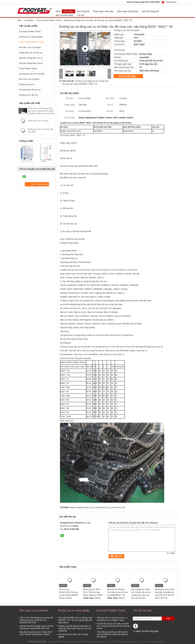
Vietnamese (172, 2)
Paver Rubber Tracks (28, 69)
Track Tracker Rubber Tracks (49, 20)
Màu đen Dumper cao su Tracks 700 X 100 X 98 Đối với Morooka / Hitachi (36, 633)
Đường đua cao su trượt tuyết (32, 74)
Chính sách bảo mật (37, 642)
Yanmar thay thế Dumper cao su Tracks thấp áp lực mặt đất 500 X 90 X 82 (37, 627)
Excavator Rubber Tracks (30, 32)
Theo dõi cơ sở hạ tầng (38, 121)
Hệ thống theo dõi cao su (30, 90)
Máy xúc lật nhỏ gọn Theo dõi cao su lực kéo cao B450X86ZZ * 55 (117, 592)
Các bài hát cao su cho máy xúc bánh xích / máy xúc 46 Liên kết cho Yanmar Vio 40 (113, 626)
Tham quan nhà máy (103, 11)
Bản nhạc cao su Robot (29, 79)
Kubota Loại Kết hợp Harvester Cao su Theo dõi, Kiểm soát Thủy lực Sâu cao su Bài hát (75, 628)
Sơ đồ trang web (150, 631)
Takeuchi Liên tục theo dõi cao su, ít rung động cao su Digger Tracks (112, 619)
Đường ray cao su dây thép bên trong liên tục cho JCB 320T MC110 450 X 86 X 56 (165, 594)
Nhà (58, 11)
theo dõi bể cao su (103, 508)
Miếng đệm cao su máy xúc (31, 53)
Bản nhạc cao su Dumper (30, 47)
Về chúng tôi (83, 11)
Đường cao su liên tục (28, 95)
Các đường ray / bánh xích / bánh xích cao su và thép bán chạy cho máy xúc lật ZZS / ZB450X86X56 (141, 595)
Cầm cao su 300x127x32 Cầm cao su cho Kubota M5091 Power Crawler (69, 594)
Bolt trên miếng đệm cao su (31, 58)
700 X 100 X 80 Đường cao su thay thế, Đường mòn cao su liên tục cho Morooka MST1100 (37, 620)
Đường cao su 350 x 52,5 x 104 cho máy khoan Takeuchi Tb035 (93, 592)
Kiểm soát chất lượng (127, 11)
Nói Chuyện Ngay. (65, 15)
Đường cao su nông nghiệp (31, 37)
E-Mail (137, 631)
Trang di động (140, 635)
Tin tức (81, 15)
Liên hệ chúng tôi (150, 11)
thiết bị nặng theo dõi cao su (82, 508)
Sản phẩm (68, 11)
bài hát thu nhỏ (119, 508)
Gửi (168, 619)
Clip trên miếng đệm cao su (31, 63)
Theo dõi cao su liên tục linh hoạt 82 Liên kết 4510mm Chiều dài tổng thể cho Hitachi (112, 634)
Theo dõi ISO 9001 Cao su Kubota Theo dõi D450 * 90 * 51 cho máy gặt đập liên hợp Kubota (75, 620)
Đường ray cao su (27, 84)
